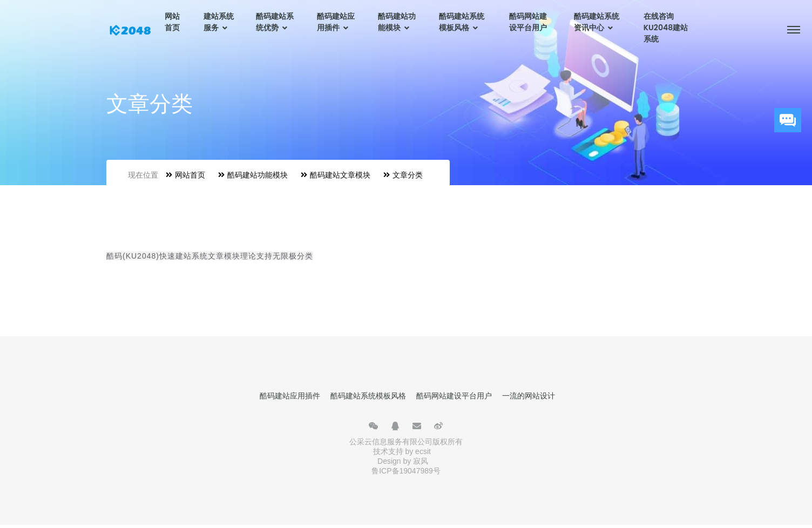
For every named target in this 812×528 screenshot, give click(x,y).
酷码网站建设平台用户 (528, 22)
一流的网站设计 (529, 396)
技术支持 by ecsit (402, 451)
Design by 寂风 (403, 461)
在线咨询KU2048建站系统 (666, 28)
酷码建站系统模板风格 (462, 22)
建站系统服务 (219, 22)
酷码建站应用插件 (336, 22)
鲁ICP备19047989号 (406, 471)
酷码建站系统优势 (275, 22)
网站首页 (172, 22)
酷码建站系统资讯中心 (597, 22)
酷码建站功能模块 (397, 22)
